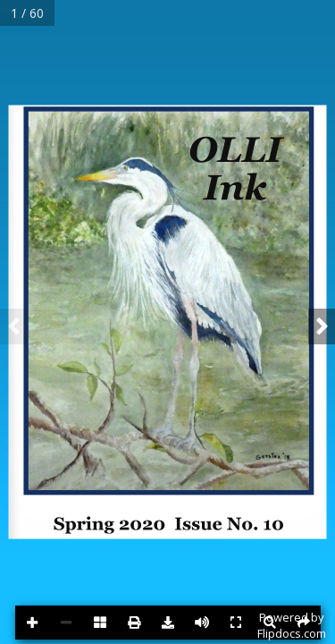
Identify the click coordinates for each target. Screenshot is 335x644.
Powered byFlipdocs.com (292, 625)
